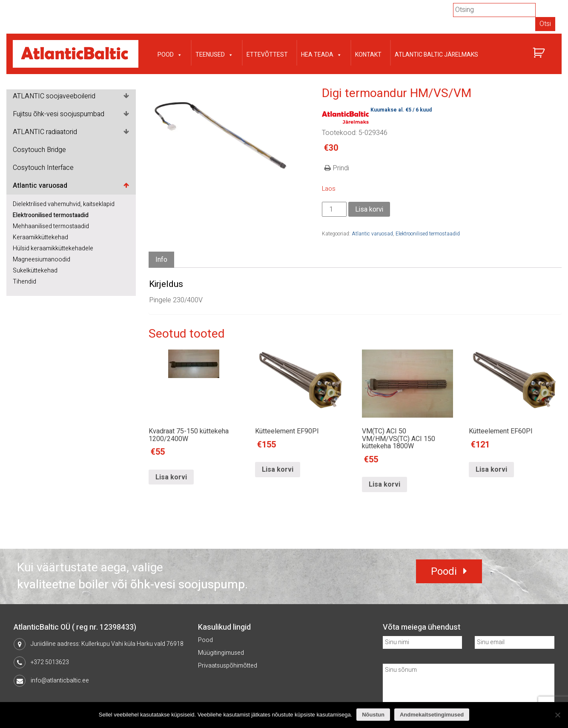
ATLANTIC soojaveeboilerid (54, 96)
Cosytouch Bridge (39, 150)
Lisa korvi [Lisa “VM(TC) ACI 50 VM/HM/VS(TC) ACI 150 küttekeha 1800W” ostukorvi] (384, 484)
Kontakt (368, 55)
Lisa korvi (369, 209)
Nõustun (373, 715)
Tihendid (24, 282)
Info (161, 260)
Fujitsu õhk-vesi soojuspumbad (59, 114)
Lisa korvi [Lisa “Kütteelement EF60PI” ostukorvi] (491, 470)
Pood (170, 54)
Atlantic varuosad (40, 186)
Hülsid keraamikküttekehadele (53, 248)
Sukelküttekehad (35, 271)
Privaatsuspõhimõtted (228, 666)
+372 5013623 (50, 662)
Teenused (214, 54)
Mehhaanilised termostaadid (51, 226)
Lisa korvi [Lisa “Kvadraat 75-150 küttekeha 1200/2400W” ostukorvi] (171, 477)
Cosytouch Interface (43, 168)
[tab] (161, 260)
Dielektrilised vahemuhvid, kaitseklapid (64, 204)
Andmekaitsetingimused (432, 715)
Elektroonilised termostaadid (51, 215)
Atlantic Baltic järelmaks (436, 55)
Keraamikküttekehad (40, 237)
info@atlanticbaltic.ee (60, 681)
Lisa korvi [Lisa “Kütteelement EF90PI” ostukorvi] (278, 470)
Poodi (444, 572)
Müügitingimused (221, 653)
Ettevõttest (267, 55)
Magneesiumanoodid (42, 259)
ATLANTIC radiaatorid (45, 132)
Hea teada (321, 54)
